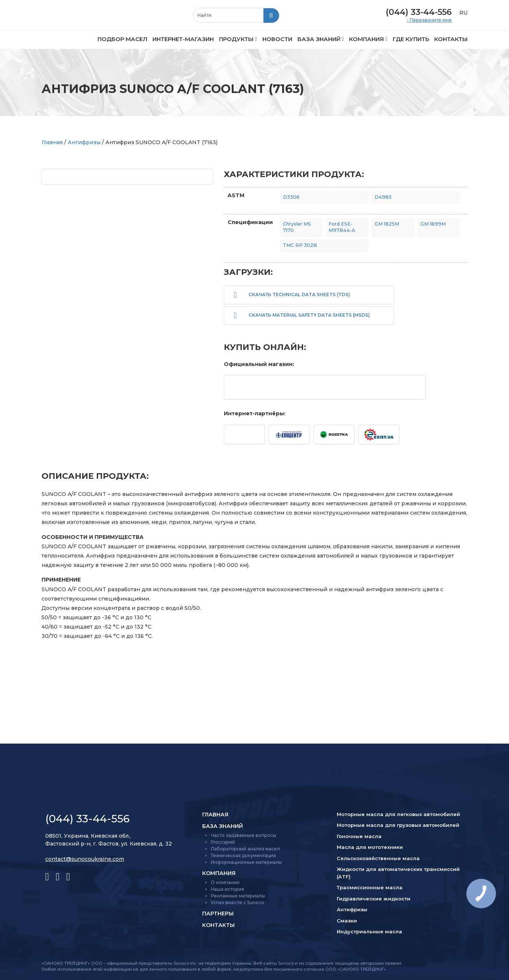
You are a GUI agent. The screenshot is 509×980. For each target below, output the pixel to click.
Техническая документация (243, 855)
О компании (225, 882)
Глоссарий (223, 842)
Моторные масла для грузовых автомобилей (398, 825)
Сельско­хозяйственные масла (378, 858)
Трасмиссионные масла (370, 887)
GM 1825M (387, 224)
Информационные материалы (246, 862)
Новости (277, 39)
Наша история (227, 889)
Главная (52, 142)
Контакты (451, 39)
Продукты (236, 39)
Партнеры (218, 914)
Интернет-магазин (183, 39)
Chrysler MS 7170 (297, 227)
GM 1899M (433, 224)
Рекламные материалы (238, 896)
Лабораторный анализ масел (245, 849)
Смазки (347, 921)
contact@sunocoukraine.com (85, 859)
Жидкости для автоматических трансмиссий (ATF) (398, 873)
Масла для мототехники (370, 847)
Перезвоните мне (430, 20)
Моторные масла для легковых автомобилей (398, 814)
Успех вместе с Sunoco (237, 903)
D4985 (383, 197)
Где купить (411, 39)
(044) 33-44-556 (419, 12)
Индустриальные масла (369, 931)
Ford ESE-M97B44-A (342, 227)
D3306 (291, 197)
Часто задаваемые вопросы (243, 835)
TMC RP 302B (300, 245)
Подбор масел (122, 39)
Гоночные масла (359, 836)
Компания (366, 39)
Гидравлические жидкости (374, 899)
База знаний (319, 39)
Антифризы (84, 142)
